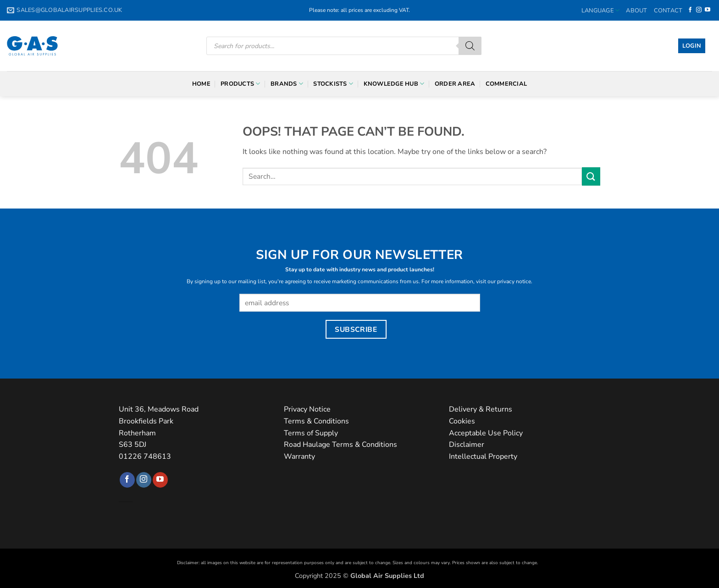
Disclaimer (467, 445)
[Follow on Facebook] (690, 10)
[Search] (470, 46)
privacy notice (514, 281)
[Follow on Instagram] (699, 10)
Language (601, 10)
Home (201, 84)
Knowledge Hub (394, 84)
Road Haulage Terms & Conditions (340, 445)
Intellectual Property (483, 456)
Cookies (462, 421)
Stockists (333, 84)
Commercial (506, 84)
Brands (287, 84)
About (636, 11)
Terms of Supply (311, 433)
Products (241, 84)
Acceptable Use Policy (486, 433)
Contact (668, 11)
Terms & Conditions (316, 421)
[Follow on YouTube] (708, 10)
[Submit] (591, 176)
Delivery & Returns (481, 409)
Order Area (455, 84)
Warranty (299, 456)
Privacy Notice (307, 409)
